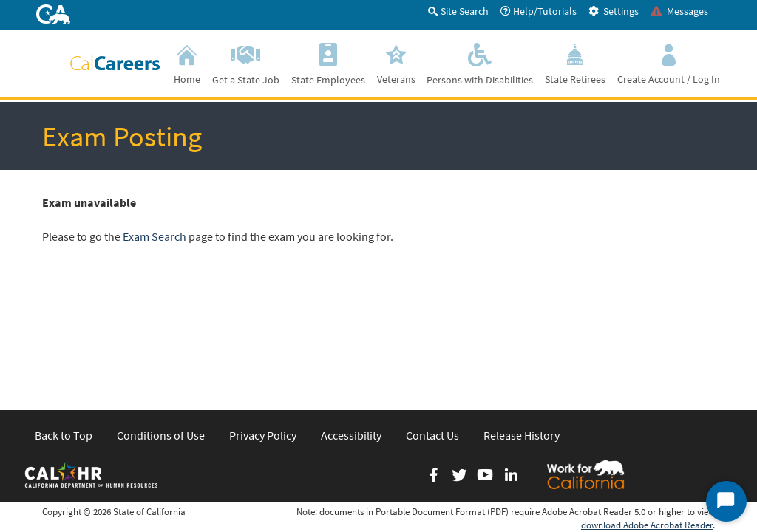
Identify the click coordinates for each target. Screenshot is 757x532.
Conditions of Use (161, 321)
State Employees (328, 62)
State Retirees (575, 62)
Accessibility (351, 321)
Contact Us (432, 321)
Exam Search (155, 236)
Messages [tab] (679, 11)
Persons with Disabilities (480, 62)
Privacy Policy (263, 321)
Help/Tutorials (539, 11)
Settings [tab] (614, 11)
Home (187, 62)
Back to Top (64, 321)
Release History (522, 321)
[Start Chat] (726, 501)
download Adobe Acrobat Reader (647, 410)
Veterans (396, 62)
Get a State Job (246, 62)
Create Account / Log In (669, 62)
